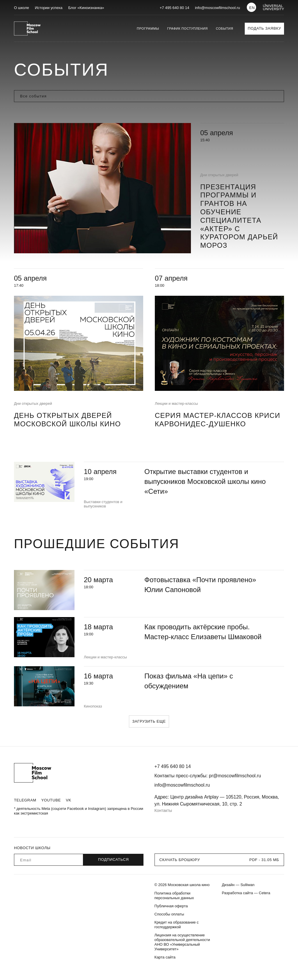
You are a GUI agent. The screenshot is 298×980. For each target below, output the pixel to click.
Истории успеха (49, 8)
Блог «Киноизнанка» (86, 8)
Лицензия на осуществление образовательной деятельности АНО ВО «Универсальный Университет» (182, 942)
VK (69, 800)
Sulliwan (247, 885)
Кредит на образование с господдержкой (177, 925)
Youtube (51, 800)
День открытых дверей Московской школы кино (67, 420)
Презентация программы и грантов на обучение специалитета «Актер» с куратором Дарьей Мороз (239, 216)
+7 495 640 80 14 (175, 8)
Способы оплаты (169, 914)
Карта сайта (165, 957)
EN (252, 8)
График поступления (187, 28)
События (225, 28)
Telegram (25, 800)
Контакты (163, 810)
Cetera (264, 893)
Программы (148, 28)
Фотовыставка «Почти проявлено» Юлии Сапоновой (200, 585)
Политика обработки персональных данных (174, 896)
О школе (22, 8)
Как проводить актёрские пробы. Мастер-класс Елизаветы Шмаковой (203, 632)
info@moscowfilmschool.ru (218, 8)
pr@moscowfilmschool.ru (235, 776)
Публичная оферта (171, 906)
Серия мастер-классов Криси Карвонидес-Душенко (218, 420)
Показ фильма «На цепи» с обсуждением (189, 681)
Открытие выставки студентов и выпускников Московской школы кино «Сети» (205, 481)
